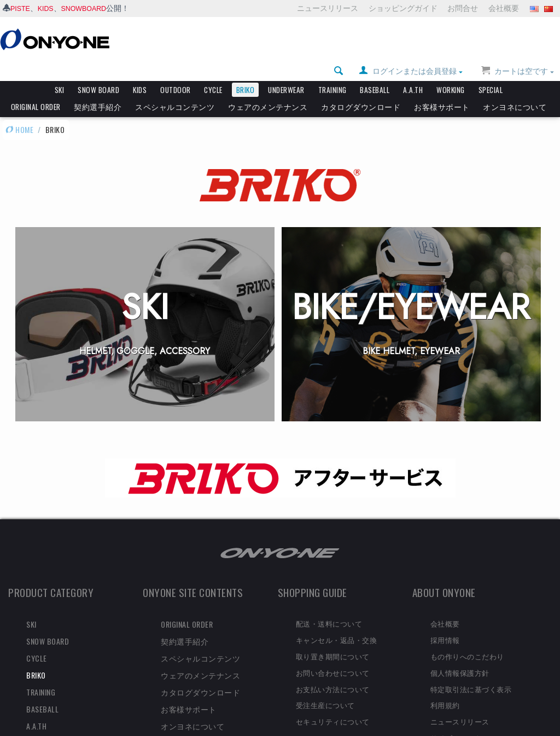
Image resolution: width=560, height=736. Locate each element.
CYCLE (213, 71)
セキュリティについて (333, 703)
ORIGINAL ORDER (36, 88)
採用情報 (445, 621)
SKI (60, 71)
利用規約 (445, 686)
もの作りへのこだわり (467, 638)
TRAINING (332, 71)
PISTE (21, 8)
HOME (19, 111)
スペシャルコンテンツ (175, 88)
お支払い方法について (333, 670)
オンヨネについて (515, 88)
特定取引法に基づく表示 (471, 670)
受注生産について (325, 686)
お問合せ (463, 8)
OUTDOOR (176, 71)
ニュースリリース (328, 8)
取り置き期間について (333, 638)
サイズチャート (456, 719)
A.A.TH (413, 71)
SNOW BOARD (98, 71)
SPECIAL (491, 71)
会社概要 (504, 8)
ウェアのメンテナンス (268, 88)
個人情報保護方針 (460, 654)
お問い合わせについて (333, 654)
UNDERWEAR (286, 71)
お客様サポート (442, 88)
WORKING (451, 71)
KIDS (49, 8)
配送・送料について (329, 605)
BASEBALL (375, 71)
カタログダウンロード (361, 88)
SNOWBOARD (91, 8)
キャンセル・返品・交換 (337, 621)
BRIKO (246, 71)
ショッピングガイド (403, 8)
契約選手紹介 (98, 88)
